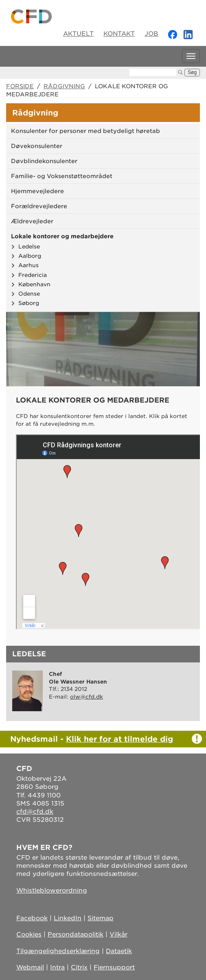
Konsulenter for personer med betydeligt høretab (85, 131)
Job (151, 34)
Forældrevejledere (39, 206)
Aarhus (28, 265)
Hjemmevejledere (37, 191)
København (34, 284)
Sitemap (101, 918)
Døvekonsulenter (37, 146)
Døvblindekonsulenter (44, 161)
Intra (57, 967)
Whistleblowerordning (52, 891)
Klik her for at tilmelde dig (119, 739)
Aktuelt (78, 34)
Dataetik (119, 951)
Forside (20, 86)
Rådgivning (64, 86)
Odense (29, 294)
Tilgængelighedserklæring (58, 951)
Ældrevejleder (32, 221)
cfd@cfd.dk (35, 812)
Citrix (79, 967)
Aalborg (30, 256)
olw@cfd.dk (87, 697)
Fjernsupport (114, 967)
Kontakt (119, 34)
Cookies (29, 934)
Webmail (30, 967)
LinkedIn (68, 918)
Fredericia (33, 275)
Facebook (32, 918)
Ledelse (29, 246)
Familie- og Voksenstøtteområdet (62, 176)
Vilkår (118, 934)
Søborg (29, 303)
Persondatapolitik (76, 934)
